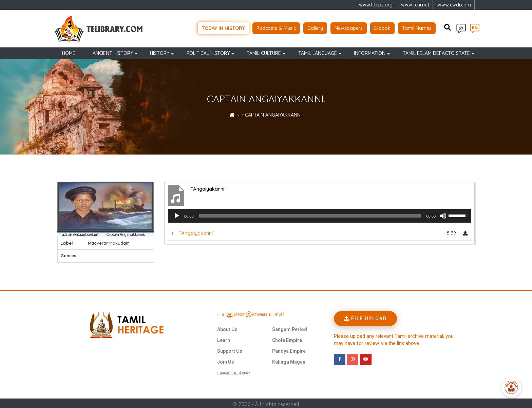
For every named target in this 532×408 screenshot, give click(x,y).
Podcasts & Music (276, 27)
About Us (227, 327)
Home (69, 52)
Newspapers (349, 27)
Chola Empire (287, 338)
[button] (365, 317)
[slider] (310, 214)
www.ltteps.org (376, 5)
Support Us (230, 349)
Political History (208, 52)
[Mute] (443, 214)
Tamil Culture (264, 52)
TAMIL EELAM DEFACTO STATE (436, 52)
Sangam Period (290, 327)
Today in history (223, 27)
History (160, 52)
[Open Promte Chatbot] (511, 387)
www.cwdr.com (454, 5)
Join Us (226, 360)
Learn (224, 338)
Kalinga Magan (289, 360)
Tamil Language (318, 52)
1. (193, 231)
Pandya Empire (289, 349)
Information (370, 52)
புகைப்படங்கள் (234, 371)
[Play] (177, 214)
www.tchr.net (415, 5)
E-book (382, 27)
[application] (319, 214)
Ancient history (113, 52)
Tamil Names (417, 27)
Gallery (315, 27)
